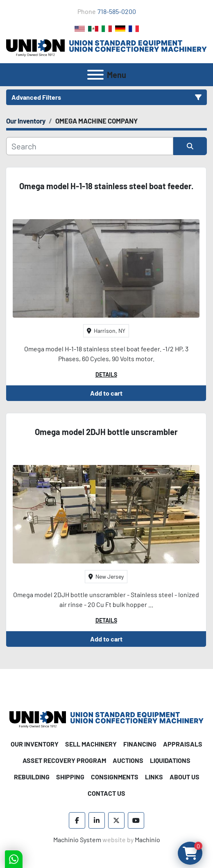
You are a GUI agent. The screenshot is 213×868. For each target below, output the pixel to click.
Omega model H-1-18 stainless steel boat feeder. (106, 186)
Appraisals (183, 744)
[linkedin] (97, 820)
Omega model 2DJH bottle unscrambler (106, 432)
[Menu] (95, 75)
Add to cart (106, 393)
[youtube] (136, 820)
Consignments (115, 777)
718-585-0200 (117, 11)
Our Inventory (35, 744)
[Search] (90, 146)
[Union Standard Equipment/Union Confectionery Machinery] (106, 718)
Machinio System (77, 839)
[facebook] (77, 820)
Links (154, 777)
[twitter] (116, 820)
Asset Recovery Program (64, 760)
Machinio (147, 839)
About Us (185, 777)
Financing (140, 744)
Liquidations (170, 760)
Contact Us (106, 793)
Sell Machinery (91, 744)
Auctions (128, 760)
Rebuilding (32, 777)
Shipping (70, 777)
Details (106, 374)
